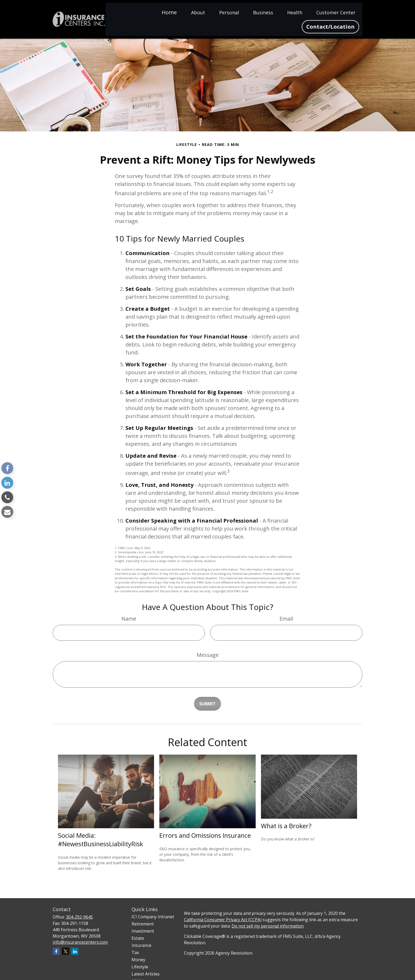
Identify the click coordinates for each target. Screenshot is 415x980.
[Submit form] (207, 704)
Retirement (143, 924)
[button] (169, 12)
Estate (138, 938)
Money (138, 960)
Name (129, 619)
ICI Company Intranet (153, 917)
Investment (143, 931)
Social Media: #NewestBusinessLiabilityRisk (100, 840)
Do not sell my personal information (268, 926)
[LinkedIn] (7, 483)
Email (286, 619)
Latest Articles (146, 974)
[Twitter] (66, 951)
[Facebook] (7, 468)
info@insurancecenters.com (80, 942)
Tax (135, 952)
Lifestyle (140, 967)
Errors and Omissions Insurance (205, 835)
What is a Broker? (286, 826)
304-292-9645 (79, 917)
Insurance (141, 945)
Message (208, 655)
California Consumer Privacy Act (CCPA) (223, 920)
